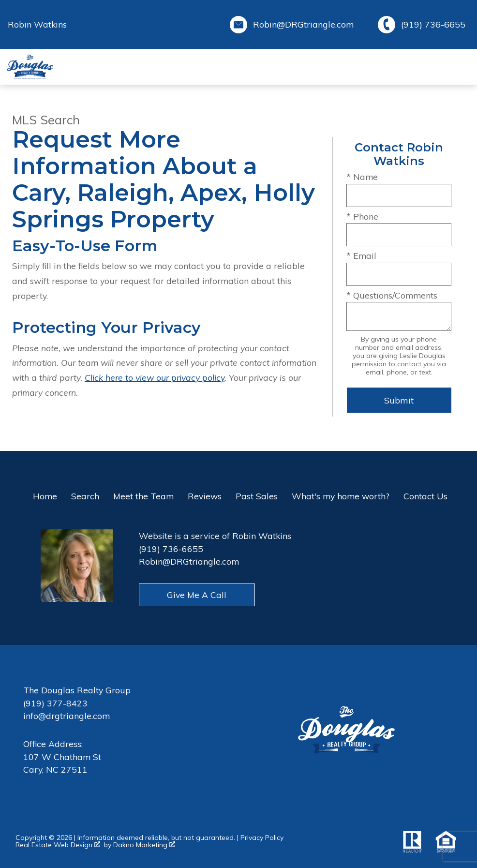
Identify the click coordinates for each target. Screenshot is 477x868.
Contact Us (425, 496)
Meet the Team (143, 496)
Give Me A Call (197, 595)
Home (45, 496)
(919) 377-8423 (55, 703)
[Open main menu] (460, 67)
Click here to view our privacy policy (155, 377)
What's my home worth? (341, 496)
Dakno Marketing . (145, 845)
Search (85, 496)
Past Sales (257, 496)
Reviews (205, 496)
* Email (361, 255)
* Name (362, 177)
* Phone (362, 216)
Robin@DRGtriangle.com (189, 561)
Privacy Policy (262, 838)
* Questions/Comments (392, 295)
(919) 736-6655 (171, 549)
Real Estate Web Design (58, 845)
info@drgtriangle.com (67, 716)
